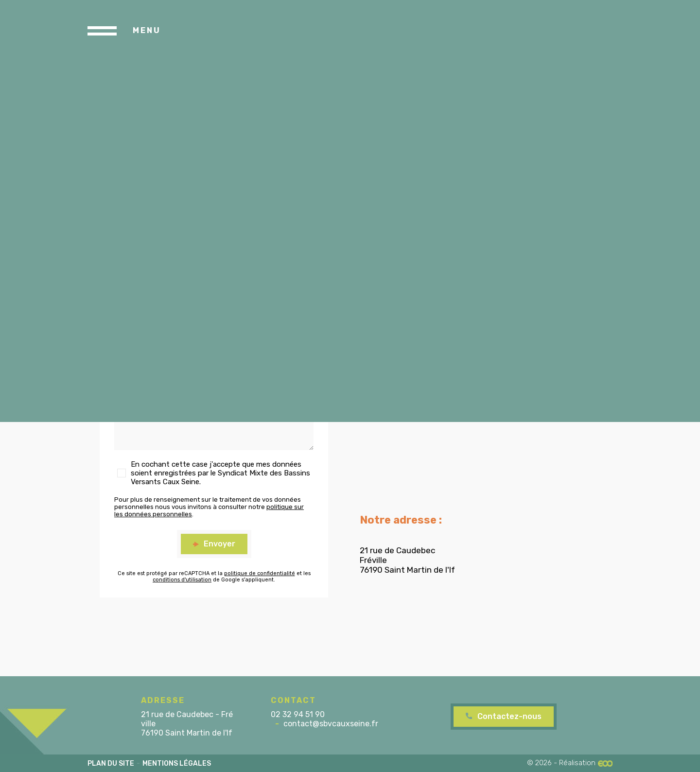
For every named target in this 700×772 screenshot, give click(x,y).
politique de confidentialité (260, 573)
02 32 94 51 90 (298, 714)
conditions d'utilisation (182, 580)
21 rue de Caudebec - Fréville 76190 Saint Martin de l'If (187, 724)
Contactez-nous (509, 716)
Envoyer (219, 544)
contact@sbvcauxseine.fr (331, 724)
